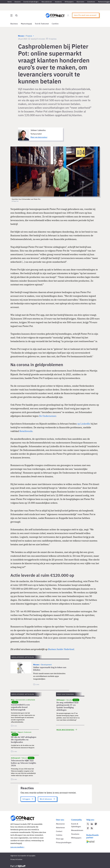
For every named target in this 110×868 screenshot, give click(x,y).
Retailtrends (26, 431)
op (79, 424)
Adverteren (91, 2)
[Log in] (68, 15)
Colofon (59, 835)
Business (14, 24)
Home (10, 2)
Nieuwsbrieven (47, 2)
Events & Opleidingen (31, 2)
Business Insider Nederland (61, 649)
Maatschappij (26, 24)
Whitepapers (69, 2)
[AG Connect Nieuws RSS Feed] (92, 828)
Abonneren (80, 2)
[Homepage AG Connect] (55, 15)
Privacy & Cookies (16, 859)
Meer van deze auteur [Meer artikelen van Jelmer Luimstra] (39, 137)
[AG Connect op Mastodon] (96, 824)
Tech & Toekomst (42, 24)
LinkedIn (85, 424)
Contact (59, 831)
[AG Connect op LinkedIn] (92, 824)
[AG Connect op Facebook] (88, 828)
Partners (101, 2)
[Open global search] (16, 15)
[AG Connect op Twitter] (88, 824)
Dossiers (18, 2)
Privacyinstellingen (64, 842)
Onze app (60, 839)
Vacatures (58, 2)
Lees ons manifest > (17, 847)
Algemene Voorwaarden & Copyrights (23, 856)
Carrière (55, 24)
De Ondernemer (48, 416)
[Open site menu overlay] (11, 15)
